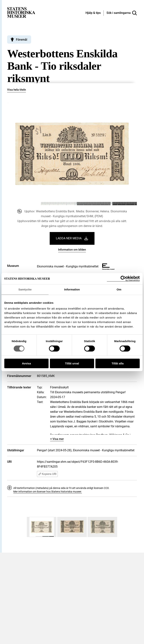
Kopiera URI (47, 474)
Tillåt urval (72, 363)
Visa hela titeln (16, 90)
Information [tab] (72, 289)
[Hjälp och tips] (93, 13)
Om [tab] (119, 289)
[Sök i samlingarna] (122, 13)
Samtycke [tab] (25, 289)
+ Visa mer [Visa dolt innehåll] (57, 439)
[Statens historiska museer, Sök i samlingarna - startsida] (21, 12)
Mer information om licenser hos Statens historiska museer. (48, 492)
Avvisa (26, 363)
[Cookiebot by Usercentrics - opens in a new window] (123, 279)
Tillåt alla (118, 363)
